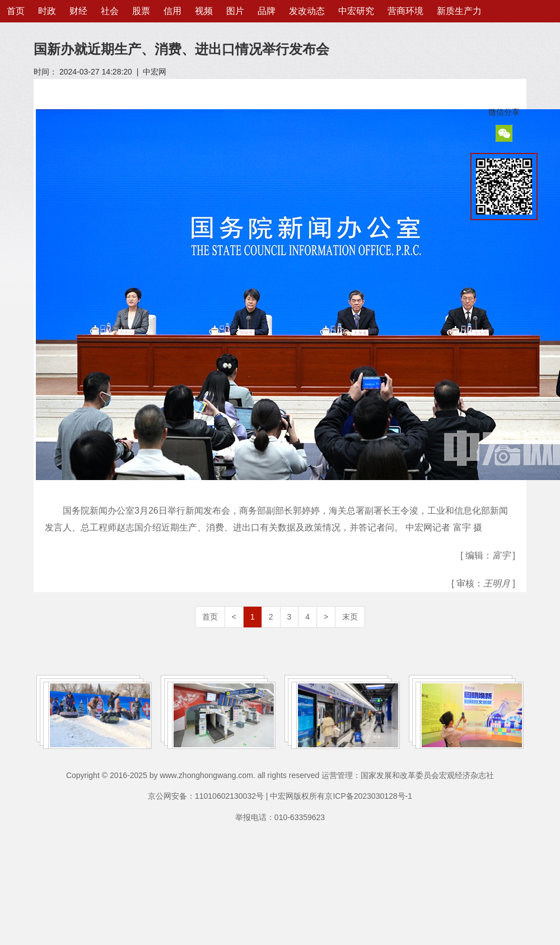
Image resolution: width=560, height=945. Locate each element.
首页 (16, 11)
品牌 (267, 11)
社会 (110, 11)
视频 (204, 11)
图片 (235, 11)
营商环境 (405, 11)
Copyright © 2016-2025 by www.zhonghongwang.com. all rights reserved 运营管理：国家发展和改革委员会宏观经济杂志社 (280, 775)
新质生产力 (459, 11)
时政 (47, 11)
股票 (141, 11)
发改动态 (307, 11)
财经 (78, 11)
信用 (172, 11)
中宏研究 (356, 11)
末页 (350, 617)
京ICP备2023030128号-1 (368, 796)
